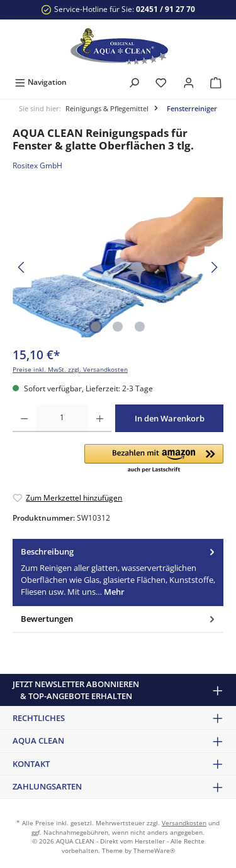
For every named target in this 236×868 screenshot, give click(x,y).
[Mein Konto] (189, 82)
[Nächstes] (214, 267)
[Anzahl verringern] (24, 418)
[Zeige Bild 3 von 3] (140, 327)
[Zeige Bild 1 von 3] (96, 327)
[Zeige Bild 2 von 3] (118, 327)
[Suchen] (134, 82)
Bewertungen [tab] (119, 619)
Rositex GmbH (37, 165)
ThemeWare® (154, 851)
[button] (154, 459)
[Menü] (41, 82)
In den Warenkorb (170, 418)
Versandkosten (184, 823)
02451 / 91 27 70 (166, 9)
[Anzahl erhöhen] (100, 418)
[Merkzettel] (161, 82)
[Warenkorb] (216, 82)
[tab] (118, 572)
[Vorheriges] (22, 267)
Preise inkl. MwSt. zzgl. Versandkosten (70, 370)
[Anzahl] (62, 418)
